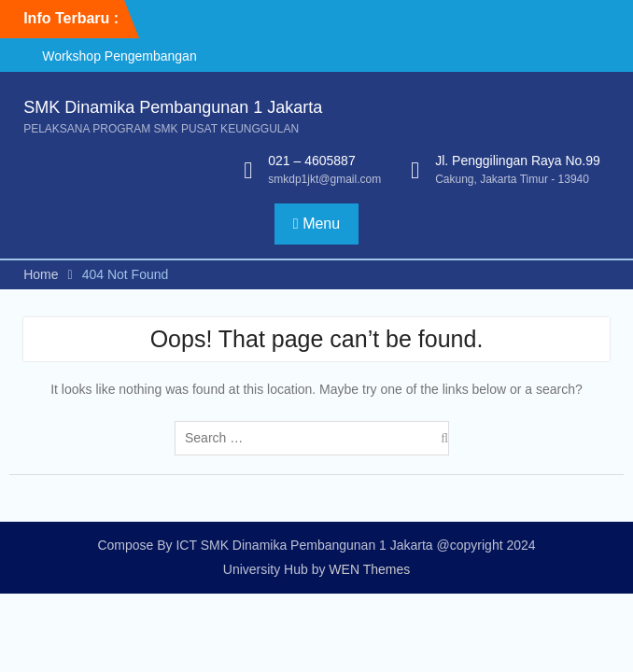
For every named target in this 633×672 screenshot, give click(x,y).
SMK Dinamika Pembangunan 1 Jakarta (173, 107)
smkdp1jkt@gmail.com (324, 179)
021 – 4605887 (311, 161)
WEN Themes (369, 569)
